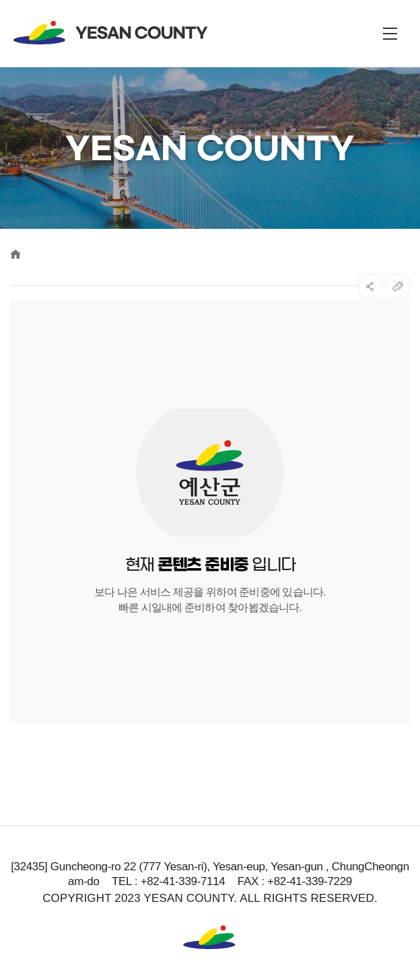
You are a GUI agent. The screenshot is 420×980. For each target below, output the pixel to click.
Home (15, 254)
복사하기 (398, 286)
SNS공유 (370, 286)
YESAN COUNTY (111, 33)
